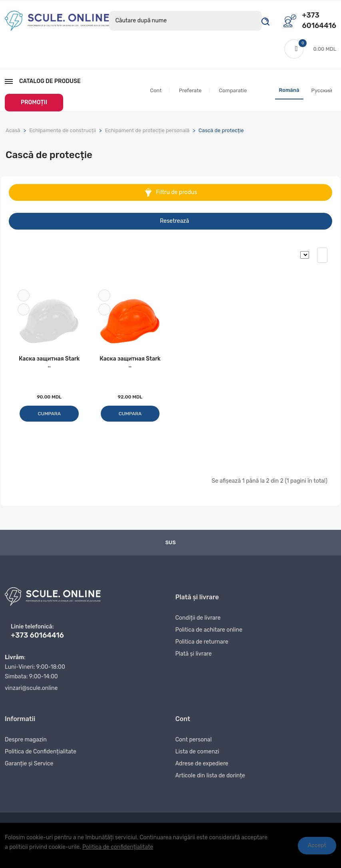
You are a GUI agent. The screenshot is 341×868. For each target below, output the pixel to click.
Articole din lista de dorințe (210, 778)
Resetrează (174, 221)
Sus (171, 544)
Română (289, 90)
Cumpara (49, 415)
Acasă (13, 131)
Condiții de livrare (198, 620)
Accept (317, 845)
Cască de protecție (221, 131)
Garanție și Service (29, 766)
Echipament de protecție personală (147, 131)
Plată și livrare (194, 656)
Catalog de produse (43, 82)
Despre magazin (26, 742)
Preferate (190, 91)
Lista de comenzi (197, 754)
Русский (322, 91)
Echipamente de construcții (63, 131)
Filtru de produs (170, 193)
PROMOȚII (34, 103)
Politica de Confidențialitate (41, 754)
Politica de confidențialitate (118, 847)
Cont (156, 91)
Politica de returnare (202, 644)
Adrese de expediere (202, 766)
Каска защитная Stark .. (49, 363)
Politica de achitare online (209, 632)
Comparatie (233, 91)
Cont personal (194, 742)
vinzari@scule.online (31, 689)
